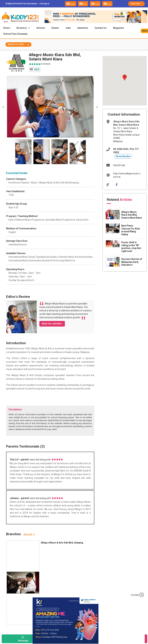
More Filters (16, 45)
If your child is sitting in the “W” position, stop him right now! (131, 247)
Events (55, 28)
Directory (23, 28)
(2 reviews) (40, 64)
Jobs (68, 28)
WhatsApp (23, 641)
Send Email (119, 166)
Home (7, 28)
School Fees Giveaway (15, 34)
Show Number (123, 157)
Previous (4, 107)
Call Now (68, 641)
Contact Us (101, 28)
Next (97, 107)
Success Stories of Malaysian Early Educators (132, 262)
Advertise (83, 28)
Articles (41, 28)
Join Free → (136, 4)
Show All (28, 535)
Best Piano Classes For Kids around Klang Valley (131, 230)
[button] (125, 78)
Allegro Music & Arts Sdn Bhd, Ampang (62, 543)
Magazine (118, 28)
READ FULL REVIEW (52, 324)
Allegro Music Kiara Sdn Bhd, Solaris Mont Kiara (132, 215)
